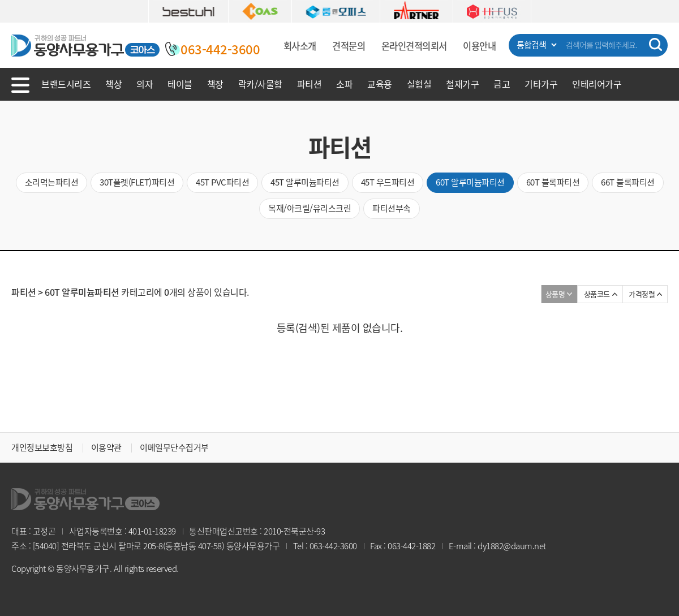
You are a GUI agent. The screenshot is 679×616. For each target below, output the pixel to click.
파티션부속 (392, 208)
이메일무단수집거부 (174, 447)
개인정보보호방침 (42, 447)
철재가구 (462, 84)
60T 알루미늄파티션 (470, 182)
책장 (215, 84)
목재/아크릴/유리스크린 (310, 208)
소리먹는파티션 (52, 182)
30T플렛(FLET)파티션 (137, 182)
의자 (145, 84)
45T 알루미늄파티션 (305, 182)
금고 (502, 84)
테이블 (180, 84)
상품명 (555, 294)
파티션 (310, 84)
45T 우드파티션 (388, 182)
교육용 (380, 84)
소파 (344, 84)
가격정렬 (642, 294)
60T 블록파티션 (553, 182)
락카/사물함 (260, 84)
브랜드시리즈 (66, 84)
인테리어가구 (597, 84)
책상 (113, 84)
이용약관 (106, 447)
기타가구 (541, 84)
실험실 (419, 84)
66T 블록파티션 (628, 182)
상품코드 (597, 294)
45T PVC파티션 (222, 182)
